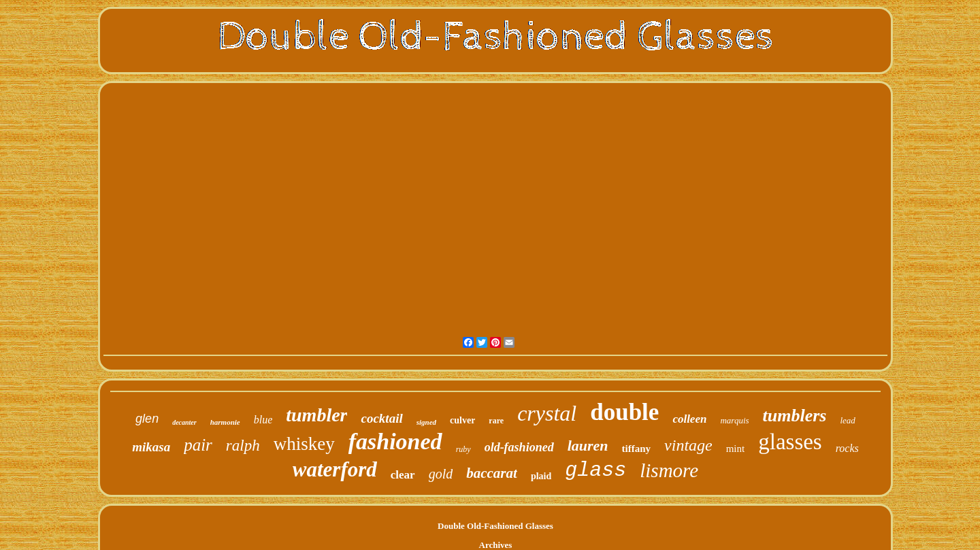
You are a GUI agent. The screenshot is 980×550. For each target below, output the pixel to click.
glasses (790, 442)
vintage (688, 445)
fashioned (395, 441)
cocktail (381, 418)
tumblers (795, 416)
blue (263, 420)
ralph (243, 446)
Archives (496, 545)
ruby (463, 449)
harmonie (225, 422)
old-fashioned (519, 447)
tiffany (637, 449)
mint (736, 449)
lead (847, 420)
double (624, 412)
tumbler (316, 415)
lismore (669, 470)
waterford (335, 469)
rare (496, 421)
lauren (588, 446)
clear (403, 475)
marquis (734, 420)
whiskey (304, 444)
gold (441, 474)
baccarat (492, 473)
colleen (689, 419)
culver (462, 420)
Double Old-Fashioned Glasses (495, 526)
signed (426, 422)
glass (595, 470)
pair (198, 445)
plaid (541, 476)
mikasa (151, 447)
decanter (184, 422)
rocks (847, 448)
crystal (547, 413)
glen (147, 419)
